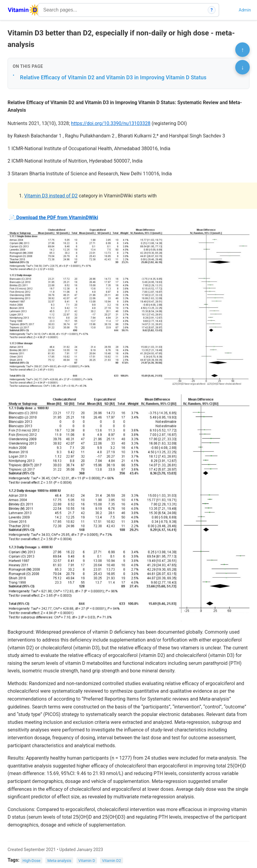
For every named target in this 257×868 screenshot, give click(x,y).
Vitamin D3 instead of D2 (51, 196)
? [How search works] (212, 10)
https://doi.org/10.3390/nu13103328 (111, 123)
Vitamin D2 (112, 860)
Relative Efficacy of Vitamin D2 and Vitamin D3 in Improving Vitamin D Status (113, 77)
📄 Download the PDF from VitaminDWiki (54, 218)
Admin (245, 10)
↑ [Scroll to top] (242, 50)
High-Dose (32, 860)
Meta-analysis (59, 860)
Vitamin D (87, 860)
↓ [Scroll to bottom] (242, 67)
